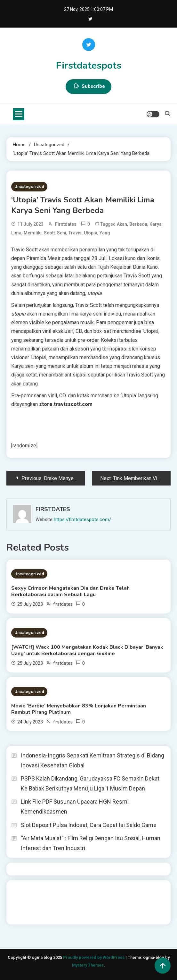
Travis (75, 233)
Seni (62, 233)
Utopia (91, 233)
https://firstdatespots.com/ (82, 520)
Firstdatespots (89, 66)
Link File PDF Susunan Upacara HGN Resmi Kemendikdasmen (75, 807)
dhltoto (19, 889)
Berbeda (138, 224)
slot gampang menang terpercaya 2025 (95, 898)
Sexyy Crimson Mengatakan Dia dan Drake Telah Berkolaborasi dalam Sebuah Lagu (70, 591)
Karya (156, 224)
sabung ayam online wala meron (104, 907)
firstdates (66, 224)
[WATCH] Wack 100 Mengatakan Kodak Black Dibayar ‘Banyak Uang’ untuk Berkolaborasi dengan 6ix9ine (87, 650)
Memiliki (33, 233)
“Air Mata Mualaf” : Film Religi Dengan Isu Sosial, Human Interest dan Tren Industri (91, 843)
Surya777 (21, 915)
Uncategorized (29, 186)
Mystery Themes (88, 965)
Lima (16, 233)
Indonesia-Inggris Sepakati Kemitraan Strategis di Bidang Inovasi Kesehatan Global (93, 760)
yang (105, 233)
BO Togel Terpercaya (49, 889)
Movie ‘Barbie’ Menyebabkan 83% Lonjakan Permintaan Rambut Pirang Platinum (79, 709)
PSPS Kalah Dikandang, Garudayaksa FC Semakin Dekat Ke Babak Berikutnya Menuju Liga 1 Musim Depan (90, 783)
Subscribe (88, 87)
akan (122, 224)
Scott (49, 233)
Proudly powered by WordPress (94, 957)
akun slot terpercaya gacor (101, 889)
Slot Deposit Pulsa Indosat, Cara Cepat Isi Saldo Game (89, 825)
